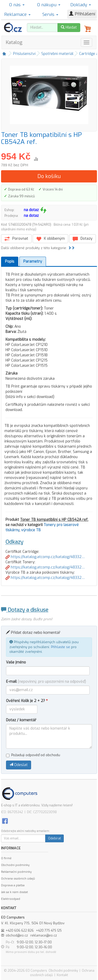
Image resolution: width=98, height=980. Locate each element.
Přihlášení (82, 14)
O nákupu (49, 5)
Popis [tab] (10, 261)
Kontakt (62, 975)
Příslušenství (24, 54)
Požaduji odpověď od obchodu (33, 755)
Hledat (69, 27)
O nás (17, 5)
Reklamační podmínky (16, 872)
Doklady (81, 5)
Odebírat (54, 838)
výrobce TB (31, 530)
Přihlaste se (60, 647)
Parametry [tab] (33, 261)
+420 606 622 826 (20, 931)
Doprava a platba (13, 885)
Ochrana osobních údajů (18, 879)
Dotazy (83, 239)
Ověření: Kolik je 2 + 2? (27, 701)
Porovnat (16, 239)
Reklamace (17, 14)
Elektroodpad (11, 899)
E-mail (46, 682)
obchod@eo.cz (17, 935)
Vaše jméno (16, 662)
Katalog (14, 42)
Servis (50, 14)
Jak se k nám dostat (15, 892)
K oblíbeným (50, 239)
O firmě (6, 858)
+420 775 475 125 (49, 931)
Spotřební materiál (57, 54)
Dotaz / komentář (21, 720)
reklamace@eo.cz (44, 935)
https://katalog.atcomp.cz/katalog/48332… (45, 557)
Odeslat (19, 765)
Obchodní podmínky (15, 865)
